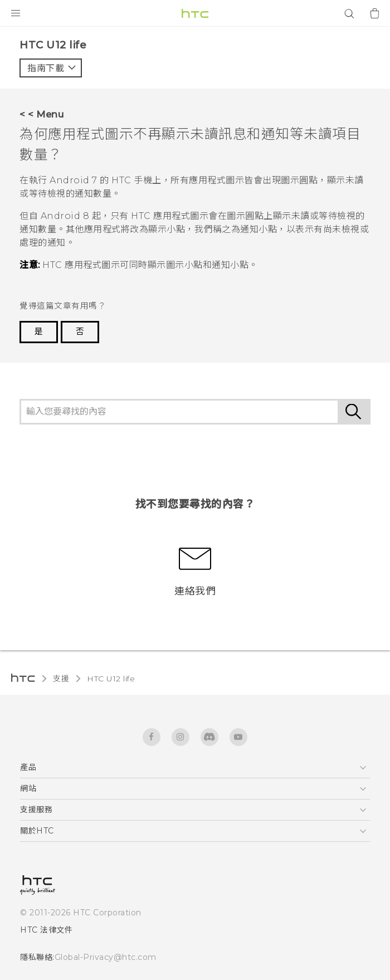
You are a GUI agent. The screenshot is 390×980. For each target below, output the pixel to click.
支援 (61, 679)
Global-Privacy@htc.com (106, 957)
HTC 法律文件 (46, 930)
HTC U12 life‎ (111, 679)
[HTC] (195, 13)
